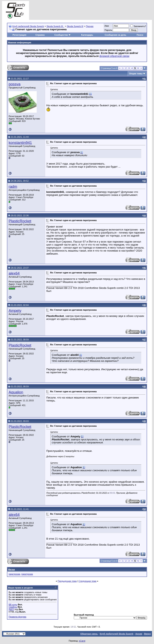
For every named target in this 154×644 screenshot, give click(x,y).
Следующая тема (87, 581)
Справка (40, 35)
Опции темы (136, 74)
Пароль (108, 30)
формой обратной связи (114, 56)
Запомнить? (138, 26)
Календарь (87, 35)
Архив (139, 634)
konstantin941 (20, 143)
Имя (107, 26)
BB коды (13, 605)
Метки (12, 569)
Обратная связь (89, 634)
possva (15, 84)
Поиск (140, 35)
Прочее (90, 26)
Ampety (15, 311)
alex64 (14, 273)
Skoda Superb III (75, 26)
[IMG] (11, 609)
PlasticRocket (20, 221)
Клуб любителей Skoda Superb (28, 26)
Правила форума (17, 617)
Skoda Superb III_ (55, 26)
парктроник (14, 574)
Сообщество (63, 35)
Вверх (147, 634)
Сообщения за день (115, 35)
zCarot (82, 641)
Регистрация (19, 35)
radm (13, 187)
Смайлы (13, 607)
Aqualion (16, 392)
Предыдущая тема (67, 581)
